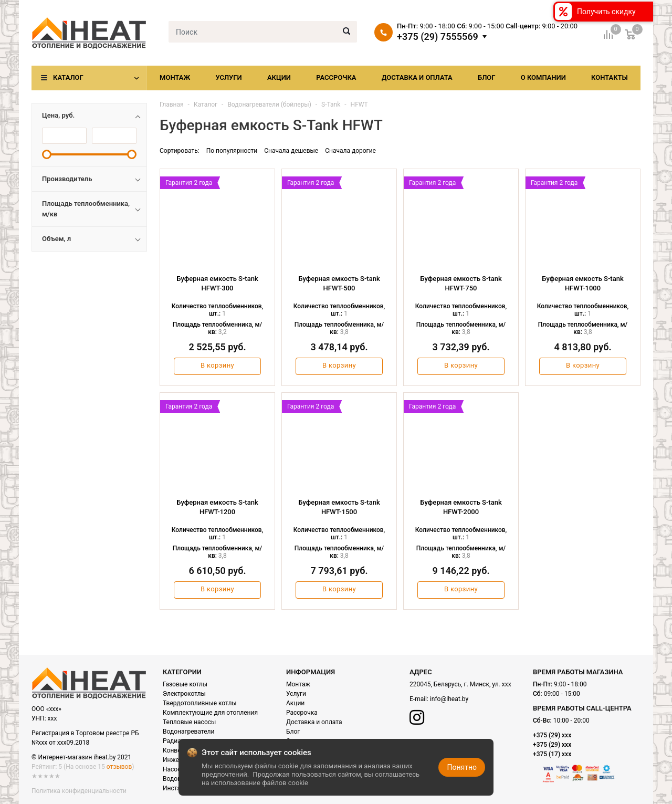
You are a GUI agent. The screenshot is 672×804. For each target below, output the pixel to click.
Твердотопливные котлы (200, 703)
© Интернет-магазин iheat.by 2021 (81, 757)
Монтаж (175, 77)
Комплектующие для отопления (210, 713)
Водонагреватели (188, 732)
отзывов (119, 767)
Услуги (228, 77)
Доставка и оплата (417, 77)
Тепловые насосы (189, 722)
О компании (543, 77)
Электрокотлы (184, 694)
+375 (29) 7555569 (438, 37)
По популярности (232, 151)
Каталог (68, 77)
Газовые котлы (185, 684)
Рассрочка (336, 77)
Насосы (174, 769)
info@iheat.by (449, 699)
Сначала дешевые (291, 151)
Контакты (610, 77)
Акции (279, 77)
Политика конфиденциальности (79, 791)
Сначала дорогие (350, 151)
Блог (487, 77)
